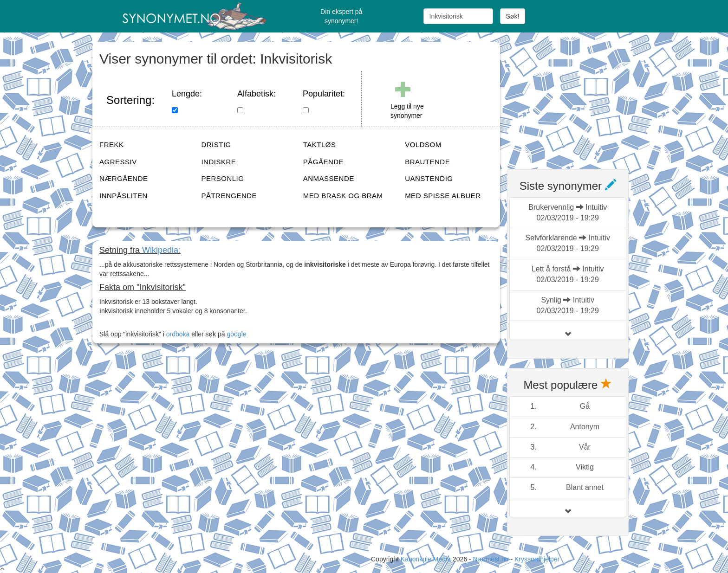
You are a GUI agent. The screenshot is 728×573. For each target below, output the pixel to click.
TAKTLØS (320, 145)
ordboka (177, 334)
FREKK (112, 145)
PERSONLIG (222, 178)
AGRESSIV (118, 162)
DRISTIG (216, 145)
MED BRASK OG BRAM (343, 196)
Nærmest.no (491, 559)
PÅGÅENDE (323, 162)
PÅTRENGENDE (229, 196)
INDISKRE (218, 162)
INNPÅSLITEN (123, 196)
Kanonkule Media (427, 559)
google (237, 334)
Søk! (513, 16)
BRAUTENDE (427, 162)
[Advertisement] (577, 100)
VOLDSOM (423, 145)
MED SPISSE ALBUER (443, 196)
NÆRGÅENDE (124, 178)
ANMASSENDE (329, 178)
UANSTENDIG (429, 178)
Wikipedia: (161, 250)
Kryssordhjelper (537, 559)
